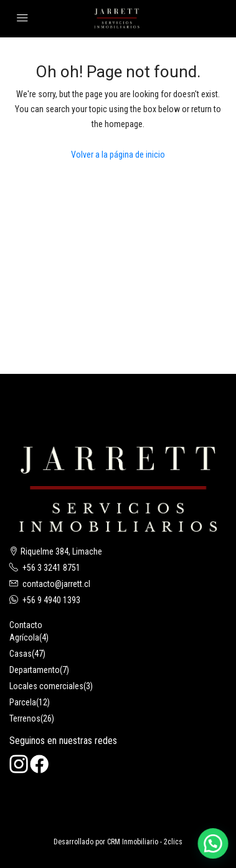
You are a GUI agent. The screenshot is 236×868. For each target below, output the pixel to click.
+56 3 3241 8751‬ (51, 568)
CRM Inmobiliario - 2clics (145, 842)
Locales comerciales (46, 686)
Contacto (26, 625)
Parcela (23, 702)
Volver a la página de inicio (118, 155)
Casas (21, 654)
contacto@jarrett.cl (56, 584)
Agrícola (24, 637)
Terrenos (25, 718)
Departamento (35, 670)
